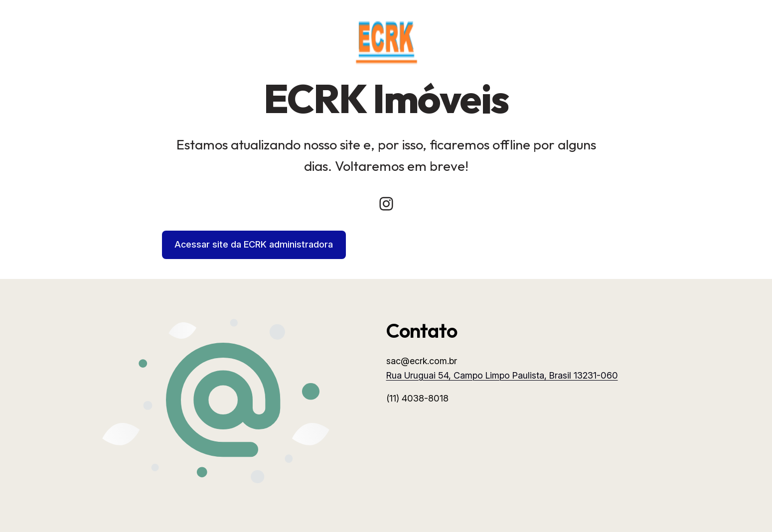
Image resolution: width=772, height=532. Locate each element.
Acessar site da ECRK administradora (254, 244)
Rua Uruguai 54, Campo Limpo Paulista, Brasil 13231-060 (502, 375)
